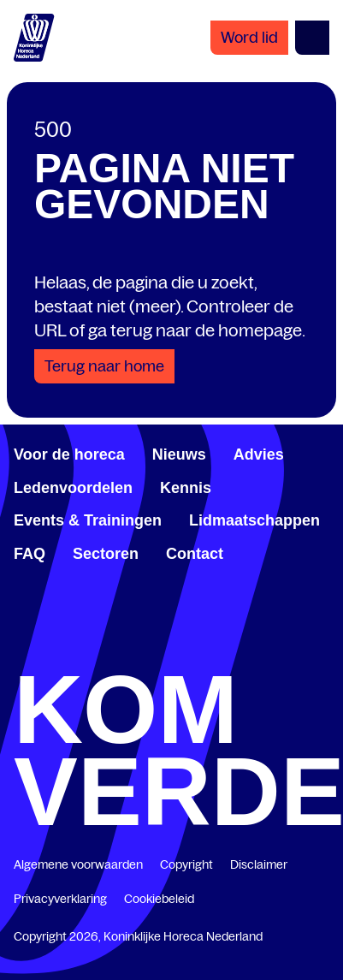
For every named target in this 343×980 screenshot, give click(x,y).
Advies (259, 454)
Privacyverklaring (60, 899)
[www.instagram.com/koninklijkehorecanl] (322, 652)
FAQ (30, 554)
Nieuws (179, 454)
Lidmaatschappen (254, 520)
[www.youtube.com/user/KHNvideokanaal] (247, 652)
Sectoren (106, 554)
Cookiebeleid (159, 899)
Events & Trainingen (88, 520)
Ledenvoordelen (73, 488)
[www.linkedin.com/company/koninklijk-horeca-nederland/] (96, 652)
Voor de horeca (69, 454)
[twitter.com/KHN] (172, 652)
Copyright (186, 864)
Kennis (186, 488)
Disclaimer (259, 864)
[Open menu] (312, 38)
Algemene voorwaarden (78, 864)
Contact (195, 554)
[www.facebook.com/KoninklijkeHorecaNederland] (21, 652)
